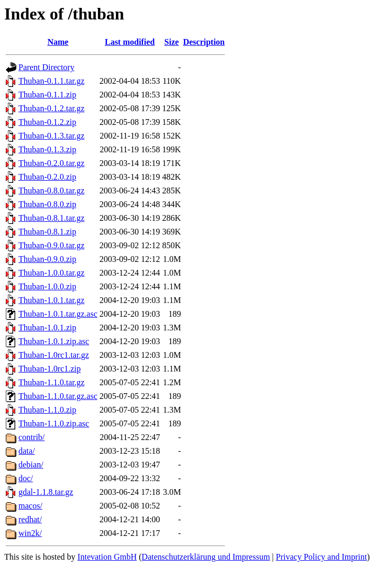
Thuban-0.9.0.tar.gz (51, 245)
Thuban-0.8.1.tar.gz (51, 218)
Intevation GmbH (107, 557)
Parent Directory (46, 67)
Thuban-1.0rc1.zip (50, 369)
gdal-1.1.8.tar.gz (46, 492)
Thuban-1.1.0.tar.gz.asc (58, 396)
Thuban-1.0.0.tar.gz (51, 273)
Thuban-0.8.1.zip (47, 232)
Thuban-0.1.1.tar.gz (51, 81)
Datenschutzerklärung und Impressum (206, 557)
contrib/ (32, 437)
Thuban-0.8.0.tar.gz (51, 191)
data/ (27, 451)
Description (204, 42)
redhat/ (30, 519)
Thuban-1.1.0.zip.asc (54, 423)
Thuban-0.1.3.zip (47, 149)
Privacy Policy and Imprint (322, 557)
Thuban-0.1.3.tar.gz (51, 136)
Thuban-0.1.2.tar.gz (51, 108)
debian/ (31, 465)
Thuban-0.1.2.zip (47, 122)
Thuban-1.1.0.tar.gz (51, 382)
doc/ (26, 478)
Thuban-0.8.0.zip (47, 204)
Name (58, 42)
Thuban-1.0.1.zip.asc (54, 341)
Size (172, 42)
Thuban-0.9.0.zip (47, 259)
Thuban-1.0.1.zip (47, 328)
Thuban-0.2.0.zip (47, 177)
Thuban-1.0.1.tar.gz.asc (58, 314)
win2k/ (30, 533)
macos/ (30, 506)
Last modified (130, 42)
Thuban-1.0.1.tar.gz (51, 300)
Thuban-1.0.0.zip (47, 286)
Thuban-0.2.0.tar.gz (51, 163)
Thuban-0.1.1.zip (47, 95)
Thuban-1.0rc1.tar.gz (54, 355)
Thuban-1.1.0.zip (47, 410)
